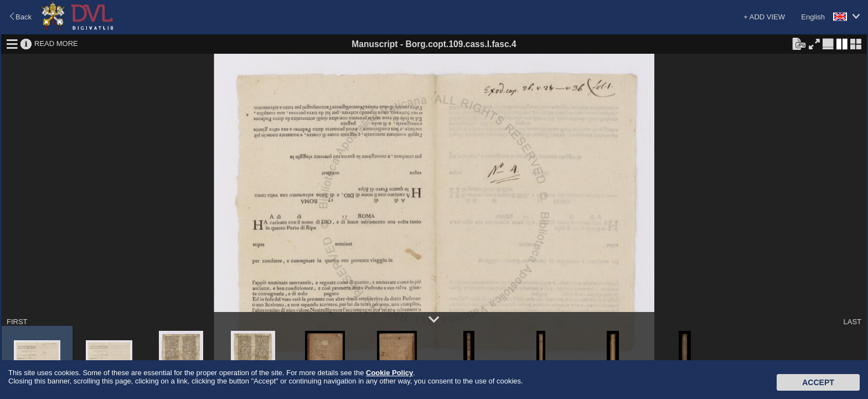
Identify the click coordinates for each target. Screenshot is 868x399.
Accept (818, 382)
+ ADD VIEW (764, 17)
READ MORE (56, 44)
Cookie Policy (389, 373)
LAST (852, 322)
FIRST (17, 322)
